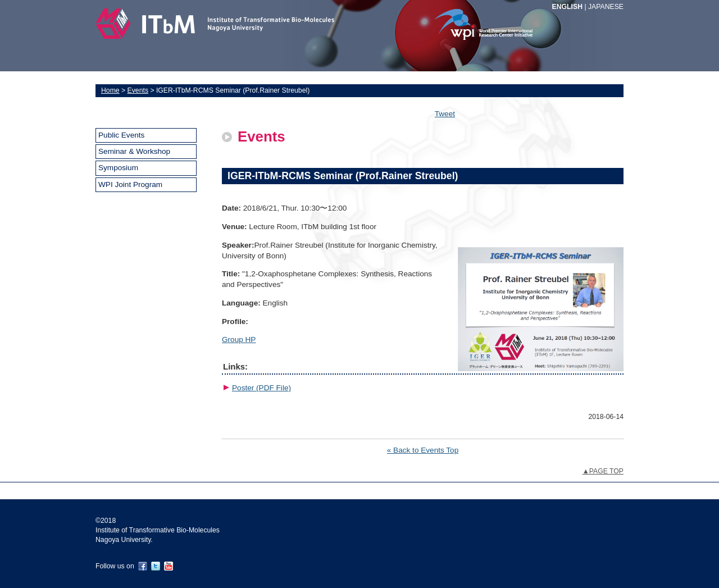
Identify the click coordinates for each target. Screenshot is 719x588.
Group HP (239, 339)
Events (138, 90)
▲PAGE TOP (603, 471)
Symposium (118, 168)
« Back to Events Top (423, 450)
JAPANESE (606, 7)
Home (110, 90)
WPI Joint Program (130, 184)
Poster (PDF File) (261, 388)
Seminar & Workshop (134, 151)
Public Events (121, 135)
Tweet (445, 114)
